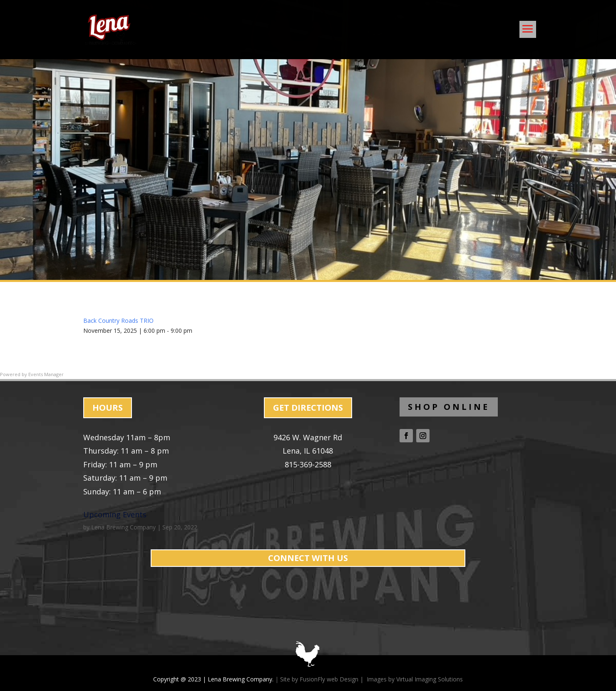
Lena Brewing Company (123, 527)
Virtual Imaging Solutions (430, 679)
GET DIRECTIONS (308, 408)
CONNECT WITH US (308, 558)
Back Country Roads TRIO (118, 321)
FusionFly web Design (329, 679)
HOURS (108, 408)
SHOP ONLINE (449, 407)
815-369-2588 (308, 464)
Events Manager (46, 374)
